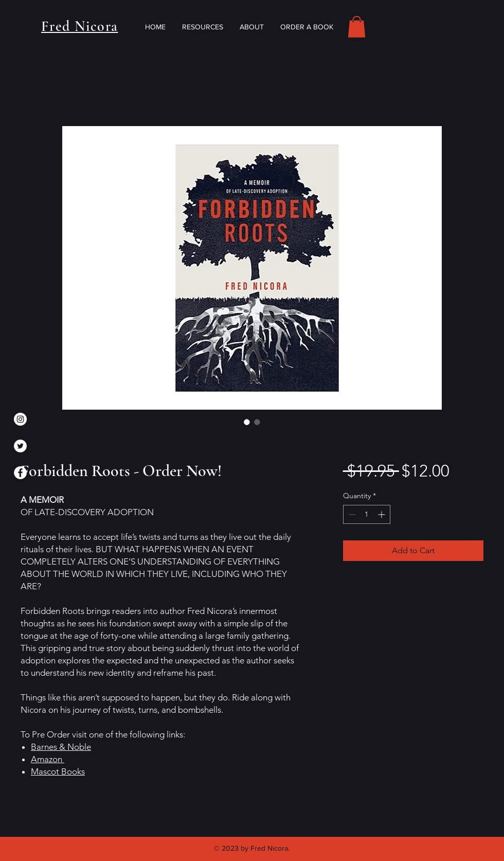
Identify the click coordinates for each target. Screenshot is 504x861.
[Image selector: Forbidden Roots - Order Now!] (247, 422)
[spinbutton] (367, 514)
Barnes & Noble (61, 747)
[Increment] (382, 514)
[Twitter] (20, 446)
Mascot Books (58, 771)
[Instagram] (20, 419)
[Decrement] (351, 514)
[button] (357, 27)
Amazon (48, 759)
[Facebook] (20, 473)
